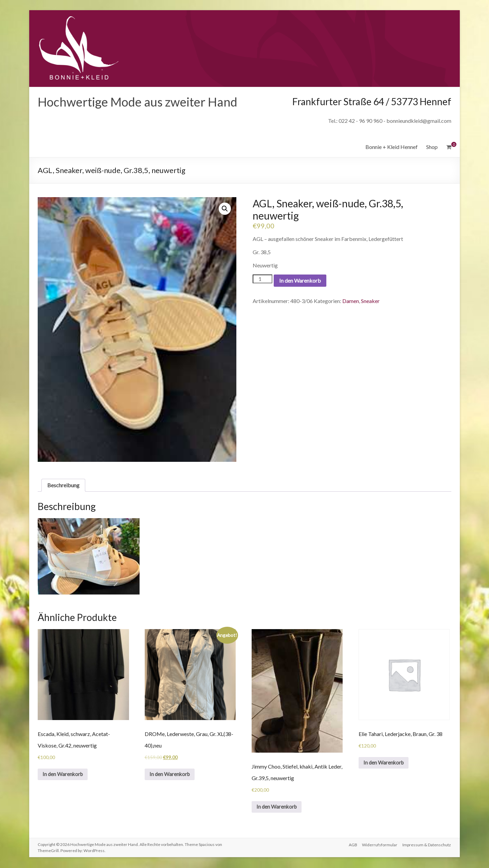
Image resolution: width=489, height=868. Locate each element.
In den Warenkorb (300, 280)
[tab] (63, 485)
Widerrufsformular (380, 845)
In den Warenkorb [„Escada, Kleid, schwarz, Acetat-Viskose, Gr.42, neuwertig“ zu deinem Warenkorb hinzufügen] (64, 775)
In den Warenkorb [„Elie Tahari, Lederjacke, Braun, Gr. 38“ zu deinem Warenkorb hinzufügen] (385, 763)
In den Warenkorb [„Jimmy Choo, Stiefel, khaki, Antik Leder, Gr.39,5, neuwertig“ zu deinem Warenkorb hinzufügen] (278, 807)
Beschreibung (63, 485)
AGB (352, 845)
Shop (432, 147)
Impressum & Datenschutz (427, 845)
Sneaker (370, 301)
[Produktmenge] (262, 279)
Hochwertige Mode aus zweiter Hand (138, 102)
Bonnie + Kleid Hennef (392, 147)
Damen (351, 301)
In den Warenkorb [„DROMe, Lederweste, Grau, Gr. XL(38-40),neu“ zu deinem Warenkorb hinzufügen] (171, 775)
